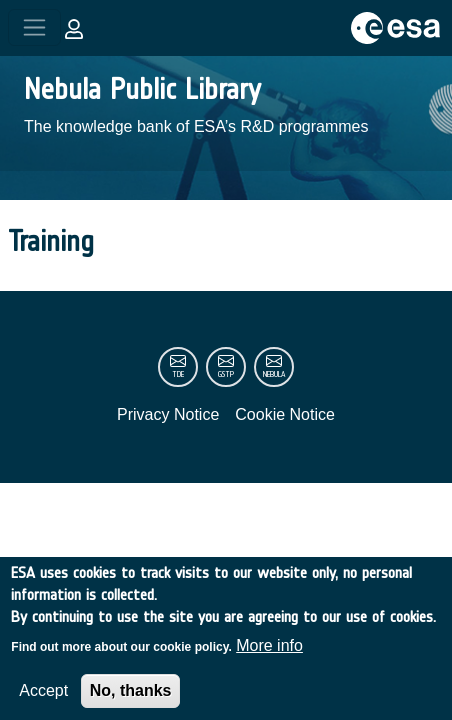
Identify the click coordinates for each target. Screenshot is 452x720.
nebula (274, 374)
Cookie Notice (285, 414)
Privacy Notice (168, 414)
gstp (226, 374)
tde (178, 374)
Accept (43, 703)
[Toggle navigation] (34, 27)
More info (269, 658)
